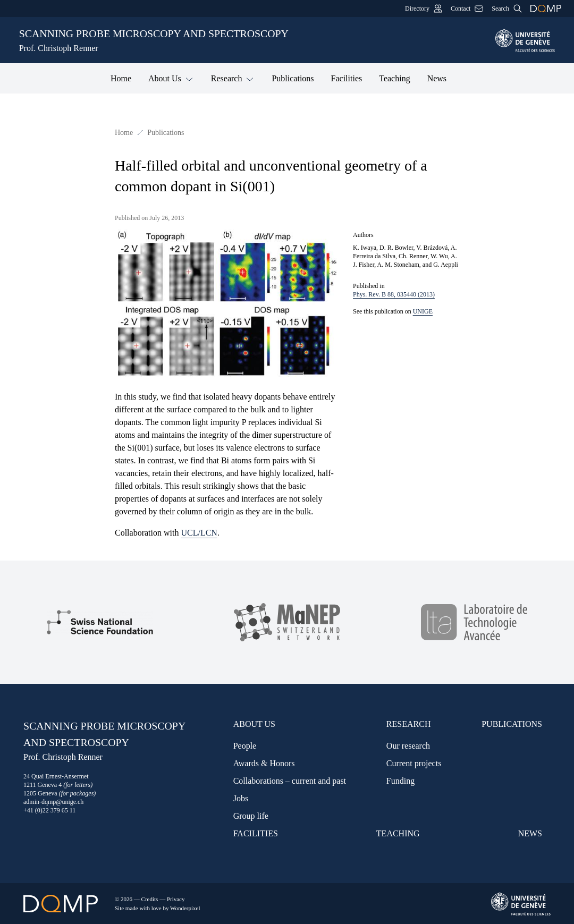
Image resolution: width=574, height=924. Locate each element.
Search (507, 9)
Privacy (176, 899)
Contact (467, 9)
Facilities (347, 78)
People (245, 746)
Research (233, 78)
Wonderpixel (185, 908)
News (437, 78)
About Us (171, 78)
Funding (400, 781)
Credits (150, 899)
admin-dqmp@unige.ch (53, 802)
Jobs (241, 798)
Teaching (394, 78)
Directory (424, 9)
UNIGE (423, 311)
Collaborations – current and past (290, 781)
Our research (408, 746)
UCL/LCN (199, 533)
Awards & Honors (264, 763)
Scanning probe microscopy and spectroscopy (251, 41)
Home (121, 78)
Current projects (414, 763)
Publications (293, 78)
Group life (251, 816)
